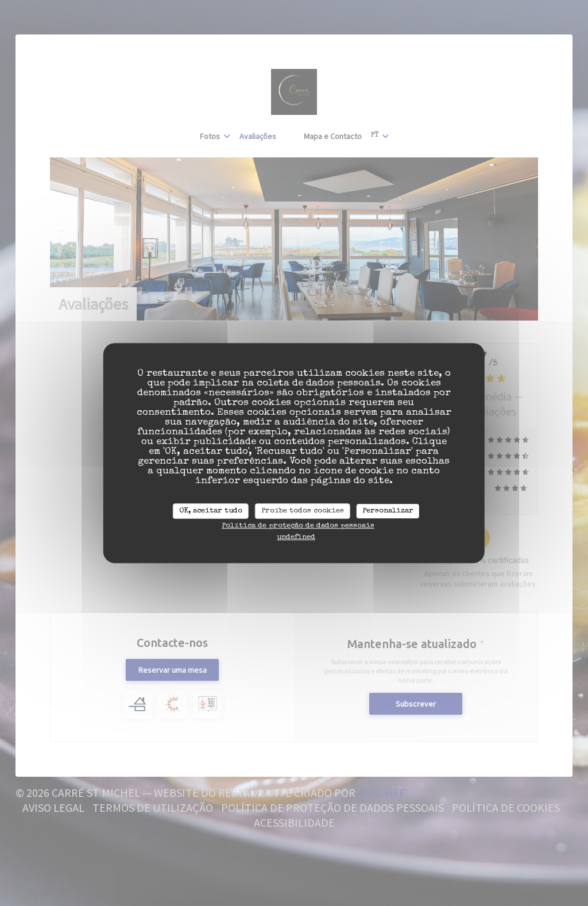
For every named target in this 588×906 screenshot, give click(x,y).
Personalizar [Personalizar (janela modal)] (388, 511)
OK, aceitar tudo (211, 511)
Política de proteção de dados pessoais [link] (298, 526)
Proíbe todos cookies (303, 511)
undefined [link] (296, 537)
